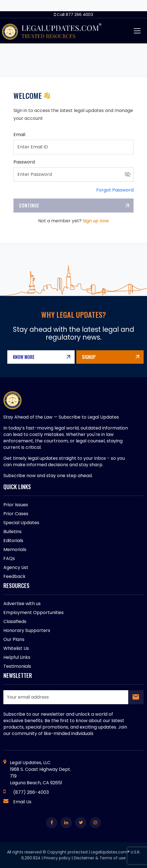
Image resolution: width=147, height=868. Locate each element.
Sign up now (96, 221)
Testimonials (17, 666)
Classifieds (15, 621)
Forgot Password (115, 190)
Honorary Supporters (27, 630)
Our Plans (14, 639)
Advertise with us (22, 604)
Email (19, 135)
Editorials (13, 541)
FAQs (9, 558)
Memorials (15, 549)
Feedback (14, 576)
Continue (29, 206)
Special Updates (21, 523)
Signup (89, 357)
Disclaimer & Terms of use (100, 858)
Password (24, 162)
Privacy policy (57, 858)
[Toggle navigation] (137, 31)
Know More (24, 357)
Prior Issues (16, 505)
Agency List (16, 567)
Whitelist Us (16, 648)
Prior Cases (16, 514)
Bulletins (12, 532)
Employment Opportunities (34, 613)
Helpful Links (17, 657)
